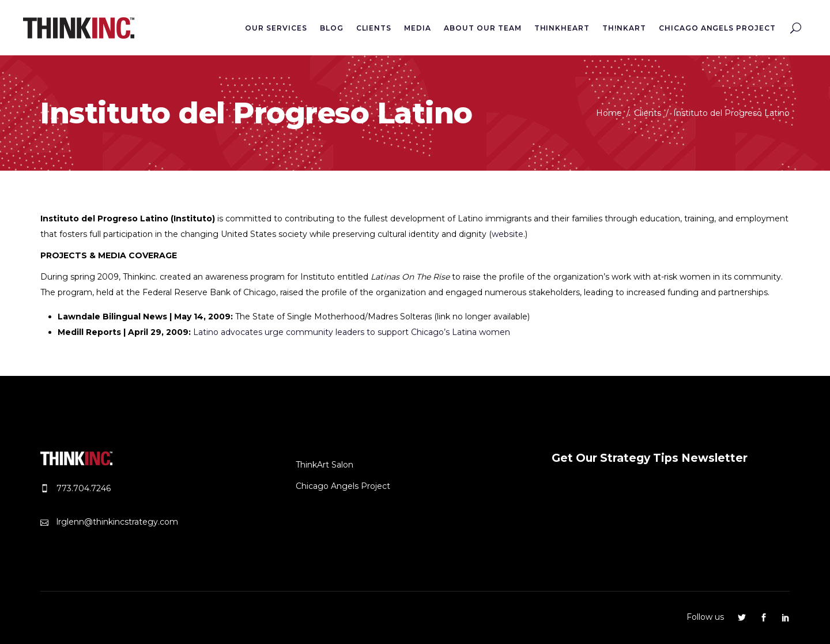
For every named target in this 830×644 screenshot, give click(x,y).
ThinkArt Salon (325, 465)
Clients (648, 113)
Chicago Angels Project (343, 486)
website (508, 234)
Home (609, 113)
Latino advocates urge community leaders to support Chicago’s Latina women (352, 332)
